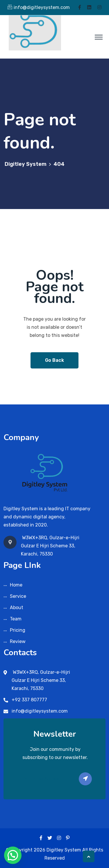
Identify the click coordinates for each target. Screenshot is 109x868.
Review (18, 641)
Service (18, 596)
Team (16, 619)
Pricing (18, 630)
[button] (13, 855)
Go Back (54, 360)
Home (16, 585)
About (17, 608)
